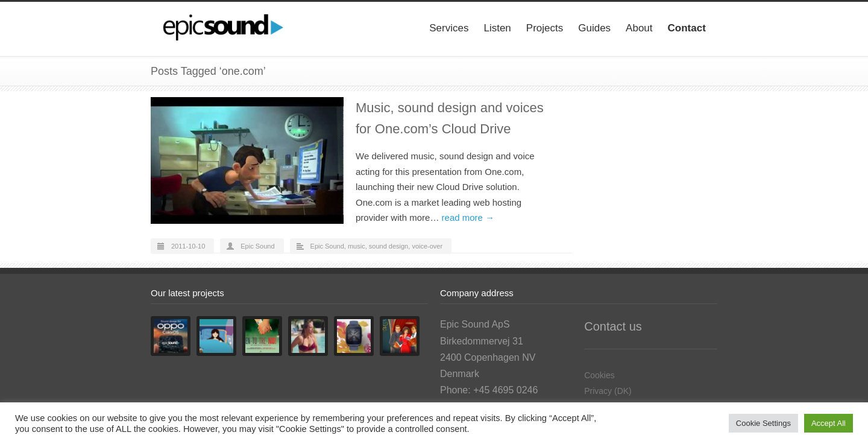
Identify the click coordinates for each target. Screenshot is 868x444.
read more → (468, 217)
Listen (497, 28)
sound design (388, 246)
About (639, 28)
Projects (545, 28)
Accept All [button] (829, 423)
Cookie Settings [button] (763, 423)
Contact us (613, 326)
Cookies (599, 375)
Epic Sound (257, 246)
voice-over (427, 246)
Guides (594, 28)
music (357, 246)
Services (449, 28)
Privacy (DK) (608, 391)
